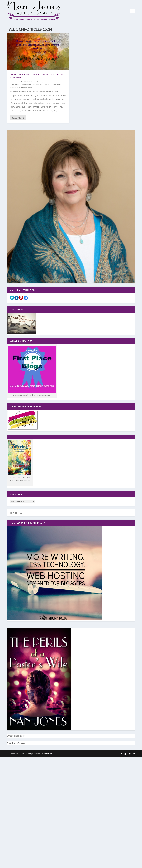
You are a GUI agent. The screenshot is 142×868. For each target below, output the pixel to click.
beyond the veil (37, 82)
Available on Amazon (16, 743)
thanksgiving (14, 88)
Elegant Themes (24, 754)
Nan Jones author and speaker (51, 85)
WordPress (47, 754)
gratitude (36, 85)
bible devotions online (51, 82)
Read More (18, 118)
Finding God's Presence (23, 85)
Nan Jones (16, 82)
